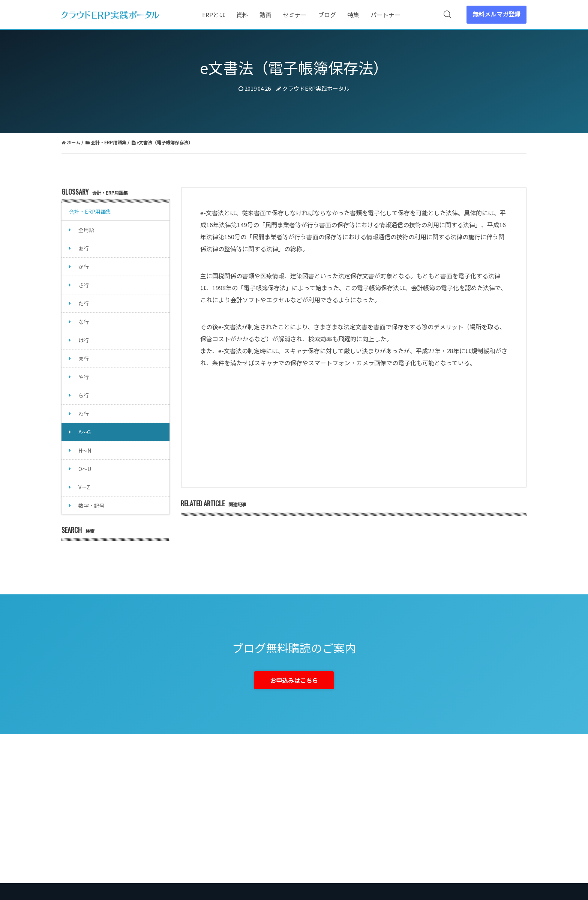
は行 (84, 340)
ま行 (84, 358)
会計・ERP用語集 (90, 211)
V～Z (84, 487)
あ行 (84, 248)
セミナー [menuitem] (295, 15)
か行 (84, 267)
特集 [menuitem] (353, 15)
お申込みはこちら (294, 680)
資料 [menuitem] (242, 15)
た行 (84, 303)
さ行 (84, 285)
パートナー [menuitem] (385, 15)
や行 (84, 377)
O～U (85, 469)
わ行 (84, 414)
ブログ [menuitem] (327, 15)
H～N (85, 450)
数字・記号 (91, 505)
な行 (84, 322)
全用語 (86, 230)
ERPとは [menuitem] (214, 15)
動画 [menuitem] (265, 15)
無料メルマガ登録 (496, 14)
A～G (85, 432)
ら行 (84, 395)
